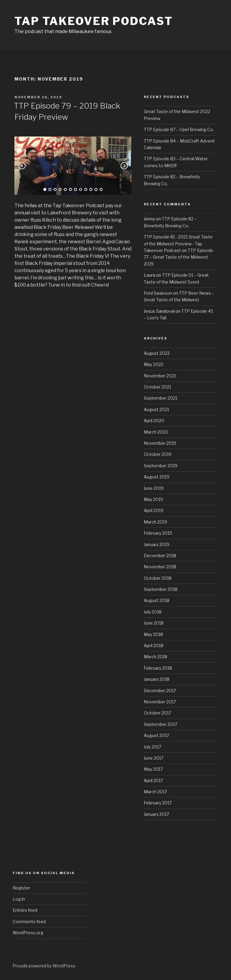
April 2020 (154, 421)
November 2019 (160, 443)
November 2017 (160, 702)
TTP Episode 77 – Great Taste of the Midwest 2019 (179, 257)
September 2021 (160, 398)
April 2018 (154, 645)
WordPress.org (28, 933)
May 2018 (153, 634)
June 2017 (154, 758)
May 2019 (153, 499)
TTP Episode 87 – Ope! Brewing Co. (179, 129)
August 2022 (157, 353)
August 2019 (157, 477)
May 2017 (153, 769)
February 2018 (158, 668)
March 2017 (155, 792)
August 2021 (156, 409)
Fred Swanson (158, 293)
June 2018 (154, 623)
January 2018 (157, 679)
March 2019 (156, 522)
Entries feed (25, 910)
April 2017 (153, 780)
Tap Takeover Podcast (94, 21)
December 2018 (160, 556)
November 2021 (160, 376)
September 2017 (160, 724)
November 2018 (160, 567)
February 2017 (158, 803)
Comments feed (29, 922)
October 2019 (158, 454)
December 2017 (160, 691)
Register (21, 888)
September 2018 (161, 589)
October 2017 (157, 713)
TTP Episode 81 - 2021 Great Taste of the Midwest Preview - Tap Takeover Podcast (178, 244)
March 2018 (156, 657)
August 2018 (157, 600)
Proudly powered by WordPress (44, 966)
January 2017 (156, 814)
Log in (19, 899)
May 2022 (154, 364)
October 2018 (158, 578)
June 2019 (154, 488)
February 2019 (158, 533)
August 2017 (156, 735)
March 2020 (156, 432)
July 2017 (152, 747)
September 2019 (161, 466)
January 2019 (157, 544)
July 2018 (153, 612)
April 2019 (154, 510)
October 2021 (157, 387)
